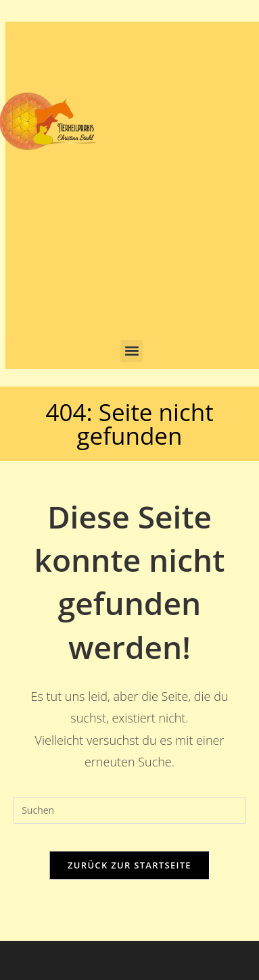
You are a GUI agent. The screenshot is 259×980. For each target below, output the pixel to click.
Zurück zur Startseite (129, 865)
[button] (132, 351)
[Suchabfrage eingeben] (129, 810)
